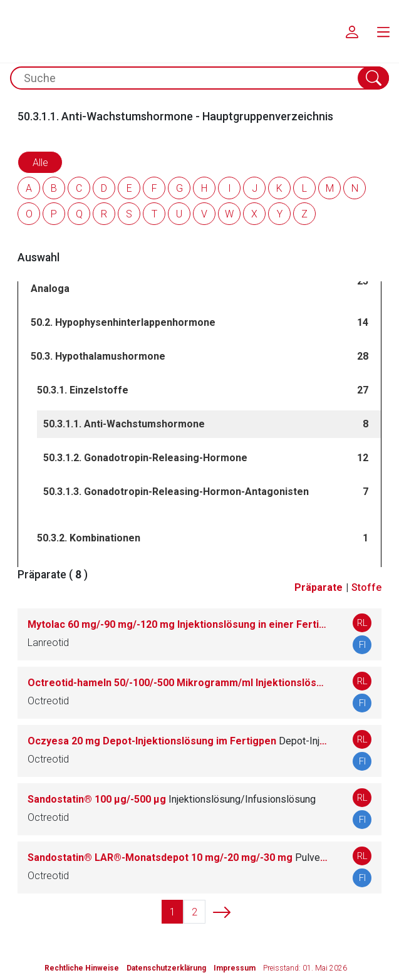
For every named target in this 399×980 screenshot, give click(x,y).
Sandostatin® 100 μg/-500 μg (172, 799)
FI (362, 645)
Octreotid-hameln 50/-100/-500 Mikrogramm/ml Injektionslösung (178, 683)
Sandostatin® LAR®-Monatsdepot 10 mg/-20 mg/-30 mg (178, 857)
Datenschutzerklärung (166, 968)
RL (362, 623)
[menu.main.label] (383, 31)
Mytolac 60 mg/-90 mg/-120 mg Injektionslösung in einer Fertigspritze (178, 624)
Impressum (235, 968)
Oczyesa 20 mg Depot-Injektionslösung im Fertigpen (178, 741)
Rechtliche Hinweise (82, 968)
